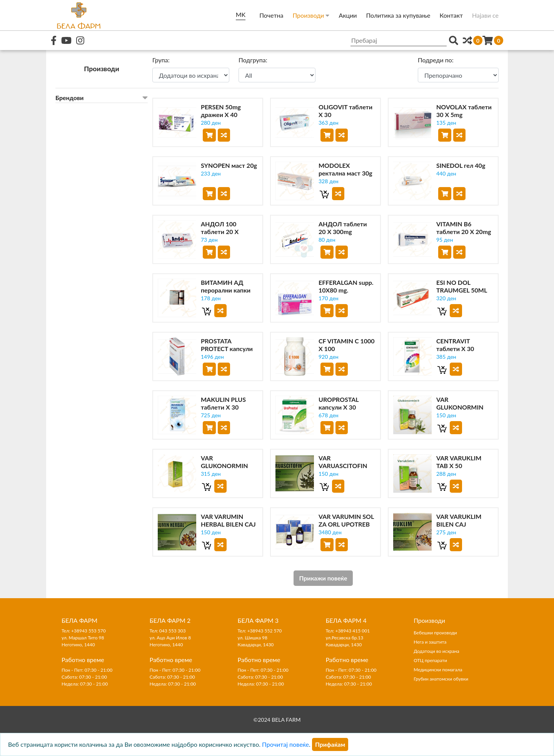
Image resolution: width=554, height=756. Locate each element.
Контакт (451, 15)
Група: (161, 60)
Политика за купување (398, 15)
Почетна (271, 15)
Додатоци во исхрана (436, 651)
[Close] (330, 744)
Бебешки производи (435, 633)
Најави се (485, 15)
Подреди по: (436, 60)
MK (241, 14)
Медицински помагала (438, 670)
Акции (348, 15)
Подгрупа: (253, 60)
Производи (311, 15)
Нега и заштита (430, 642)
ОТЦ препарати (430, 660)
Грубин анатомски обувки (441, 679)
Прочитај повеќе (285, 744)
